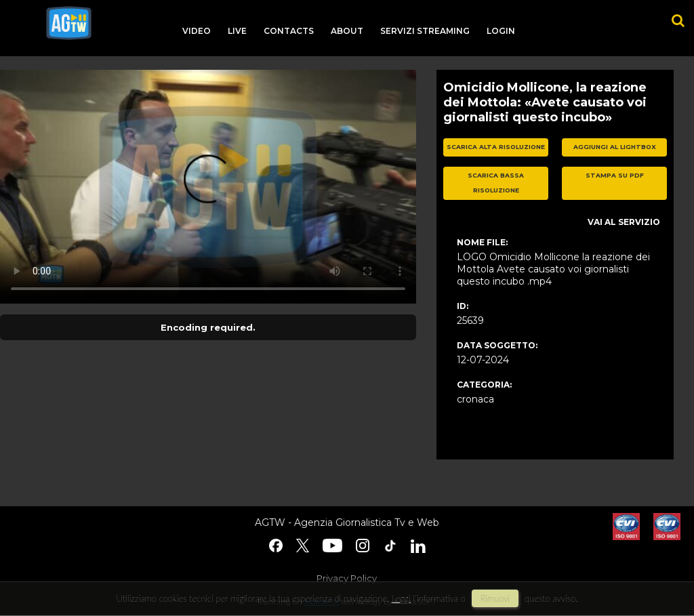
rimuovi (495, 598)
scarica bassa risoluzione (496, 183)
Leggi (401, 598)
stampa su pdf (615, 175)
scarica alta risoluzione (496, 147)
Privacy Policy (347, 578)
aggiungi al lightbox (615, 147)
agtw (69, 23)
